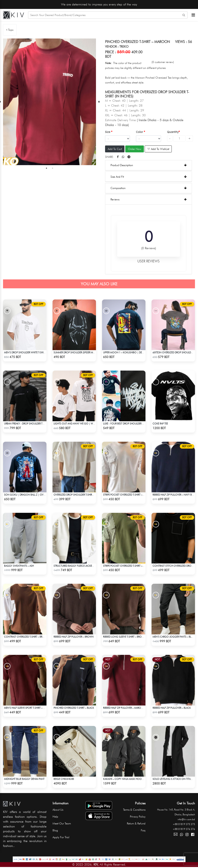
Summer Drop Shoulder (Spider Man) (75, 352)
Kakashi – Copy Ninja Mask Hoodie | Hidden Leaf (132, 779)
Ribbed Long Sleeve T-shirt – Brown (124, 637)
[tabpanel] (49, 102)
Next (99, 102)
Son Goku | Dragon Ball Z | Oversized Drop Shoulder (38, 495)
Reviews (149, 199)
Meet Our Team (62, 823)
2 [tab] (53, 168)
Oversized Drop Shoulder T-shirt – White (78, 495)
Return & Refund (136, 823)
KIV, (96, 864)
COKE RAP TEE (160, 424)
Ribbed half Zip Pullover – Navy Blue (174, 495)
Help (55, 817)
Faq (143, 830)
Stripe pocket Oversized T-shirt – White (126, 495)
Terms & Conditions (134, 810)
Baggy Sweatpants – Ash (19, 566)
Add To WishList (158, 149)
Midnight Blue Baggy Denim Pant (24, 779)
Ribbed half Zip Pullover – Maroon (124, 708)
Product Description (149, 165)
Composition (149, 188)
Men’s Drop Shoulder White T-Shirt (25, 352)
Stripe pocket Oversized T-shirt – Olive (126, 566)
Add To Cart (115, 149)
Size (108, 132)
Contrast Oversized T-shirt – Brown (26, 637)
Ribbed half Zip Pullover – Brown (74, 637)
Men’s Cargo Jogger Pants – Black (174, 637)
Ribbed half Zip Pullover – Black (172, 708)
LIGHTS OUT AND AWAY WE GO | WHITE (76, 424)
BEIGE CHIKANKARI (64, 779)
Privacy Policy (138, 817)
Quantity (173, 132)
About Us (58, 810)
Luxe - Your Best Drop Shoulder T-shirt (126, 424)
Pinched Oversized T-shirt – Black (74, 708)
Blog (55, 830)
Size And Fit (149, 177)
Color (140, 132)
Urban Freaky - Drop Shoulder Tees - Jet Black (32, 424)
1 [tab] (46, 168)
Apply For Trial (61, 837)
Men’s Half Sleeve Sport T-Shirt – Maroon (29, 708)
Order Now (135, 149)
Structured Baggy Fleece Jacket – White (78, 566)
